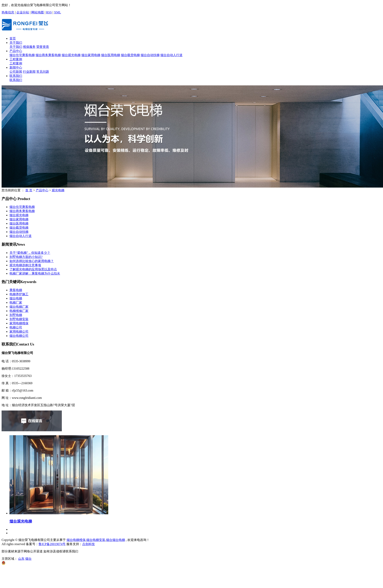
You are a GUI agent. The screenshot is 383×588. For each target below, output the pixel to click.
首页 (13, 38)
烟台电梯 (16, 298)
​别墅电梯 (16, 315)
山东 (21, 559)
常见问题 (43, 72)
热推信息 (8, 12)
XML (57, 12)
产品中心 (16, 51)
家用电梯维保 (19, 323)
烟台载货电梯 (130, 55)
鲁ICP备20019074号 (52, 544)
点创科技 (88, 544)
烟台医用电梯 (111, 55)
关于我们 (16, 43)
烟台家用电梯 (91, 55)
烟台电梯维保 (76, 540)
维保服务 (29, 47)
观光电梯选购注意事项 (25, 265)
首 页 (29, 190)
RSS (49, 12)
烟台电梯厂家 (19, 307)
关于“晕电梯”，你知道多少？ (30, 253)
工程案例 (16, 59)
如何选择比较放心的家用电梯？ (32, 261)
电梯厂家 (16, 302)
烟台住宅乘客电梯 (22, 55)
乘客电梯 (16, 290)
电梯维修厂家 (19, 311)
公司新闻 (16, 72)
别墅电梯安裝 (19, 319)
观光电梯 (58, 190)
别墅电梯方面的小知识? (26, 257)
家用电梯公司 (19, 332)
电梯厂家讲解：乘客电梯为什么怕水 (35, 273)
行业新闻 (29, 72)
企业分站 (23, 12)
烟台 (28, 559)
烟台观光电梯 (71, 55)
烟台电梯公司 (19, 336)
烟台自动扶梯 (150, 55)
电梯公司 (16, 327)
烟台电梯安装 (96, 540)
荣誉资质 (43, 47)
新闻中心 (16, 67)
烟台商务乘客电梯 (48, 55)
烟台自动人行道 (171, 55)
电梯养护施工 (19, 294)
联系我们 (16, 76)
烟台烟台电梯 (116, 540)
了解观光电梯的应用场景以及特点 (33, 269)
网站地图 (38, 12)
